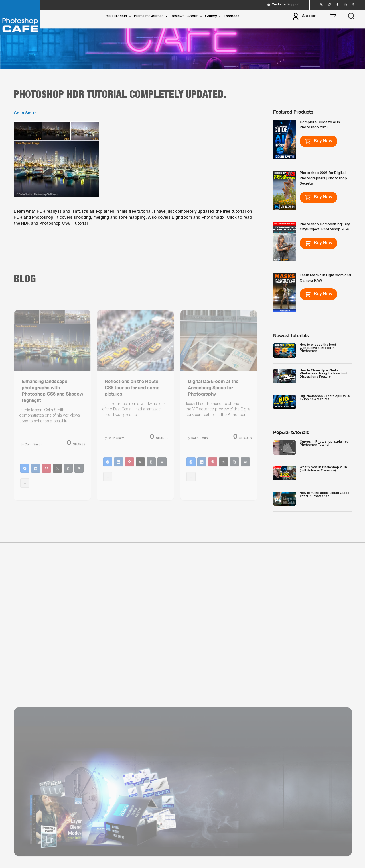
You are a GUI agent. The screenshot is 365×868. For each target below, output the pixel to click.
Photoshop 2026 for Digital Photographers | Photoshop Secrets (323, 178)
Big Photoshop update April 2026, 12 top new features (325, 398)
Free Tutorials (115, 16)
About (193, 16)
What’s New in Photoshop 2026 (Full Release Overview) (323, 469)
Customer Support (283, 5)
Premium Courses (149, 16)
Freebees (232, 16)
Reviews (178, 16)
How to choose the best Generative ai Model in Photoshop (318, 348)
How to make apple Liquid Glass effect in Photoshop (325, 495)
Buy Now (319, 141)
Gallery (211, 16)
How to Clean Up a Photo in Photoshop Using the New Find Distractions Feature (324, 373)
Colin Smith (25, 113)
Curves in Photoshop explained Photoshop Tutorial (324, 443)
